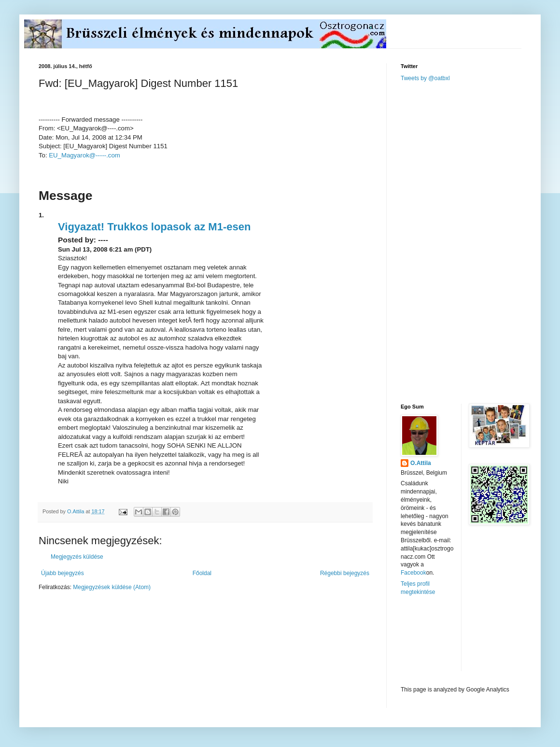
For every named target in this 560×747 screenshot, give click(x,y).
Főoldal (202, 573)
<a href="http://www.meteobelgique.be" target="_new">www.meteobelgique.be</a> (442, 641)
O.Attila (421, 463)
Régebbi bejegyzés (345, 573)
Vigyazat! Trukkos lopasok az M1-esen (154, 227)
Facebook (413, 573)
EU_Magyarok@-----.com (84, 155)
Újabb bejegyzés (63, 573)
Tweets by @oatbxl (425, 78)
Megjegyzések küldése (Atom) (112, 587)
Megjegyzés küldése (77, 557)
